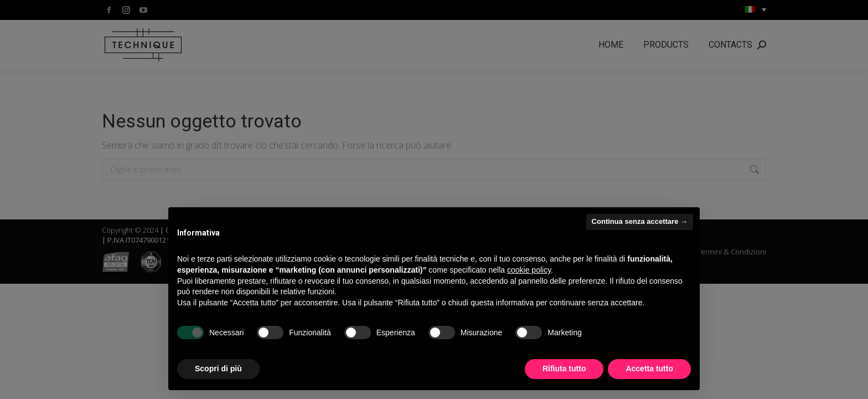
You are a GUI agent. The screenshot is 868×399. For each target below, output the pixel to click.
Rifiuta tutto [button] (564, 369)
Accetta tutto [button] (649, 369)
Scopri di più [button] (218, 369)
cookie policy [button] (529, 270)
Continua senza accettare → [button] (640, 221)
